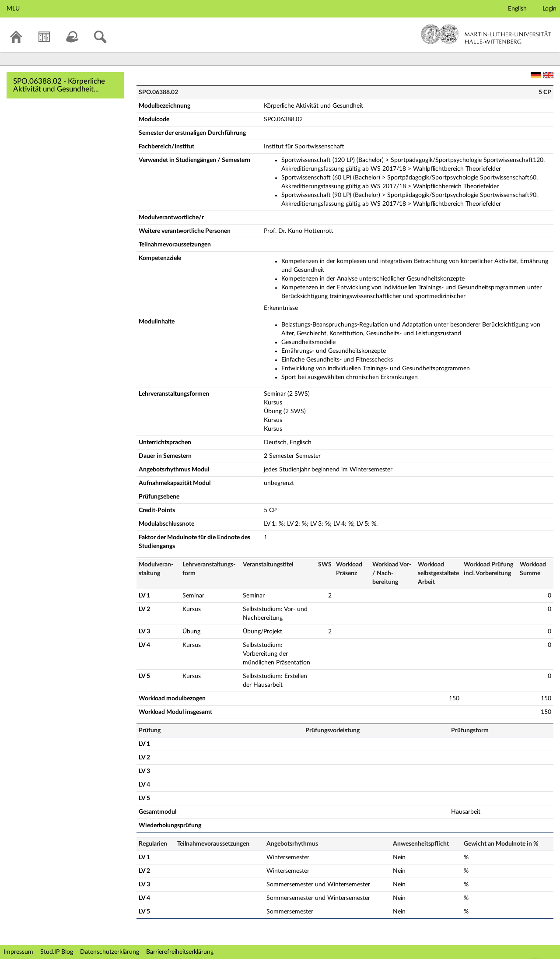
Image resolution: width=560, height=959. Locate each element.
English (517, 9)
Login (549, 9)
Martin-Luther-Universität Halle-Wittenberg (486, 34)
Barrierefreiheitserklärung (180, 952)
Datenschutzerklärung (110, 952)
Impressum (18, 952)
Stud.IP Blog (57, 952)
